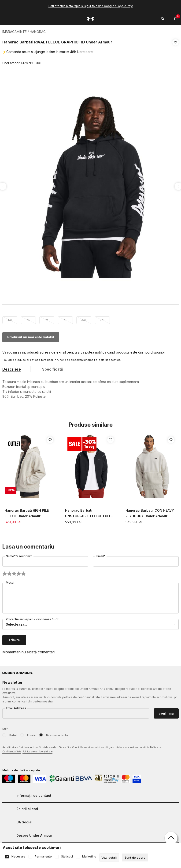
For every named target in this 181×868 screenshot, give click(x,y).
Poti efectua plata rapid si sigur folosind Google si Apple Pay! (91, 6)
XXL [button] (84, 318)
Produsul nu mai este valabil (31, 336)
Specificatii (52, 368)
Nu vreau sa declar (57, 734)
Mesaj (10, 581)
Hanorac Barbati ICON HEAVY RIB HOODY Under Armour (150, 512)
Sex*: (5, 727)
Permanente (43, 857)
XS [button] (28, 318)
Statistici (67, 857)
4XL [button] (10, 318)
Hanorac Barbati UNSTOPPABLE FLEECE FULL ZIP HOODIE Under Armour (88, 512)
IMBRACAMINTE (15, 32)
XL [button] (65, 318)
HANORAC (38, 32)
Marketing (89, 857)
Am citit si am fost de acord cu (82, 748)
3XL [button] (102, 318)
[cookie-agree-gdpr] (135, 857)
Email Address (16, 707)
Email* (101, 555)
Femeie (31, 734)
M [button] (47, 318)
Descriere (12, 368)
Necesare (18, 857)
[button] (175, 53)
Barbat (13, 734)
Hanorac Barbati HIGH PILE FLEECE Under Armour (27, 512)
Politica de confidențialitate (37, 750)
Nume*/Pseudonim (19, 555)
